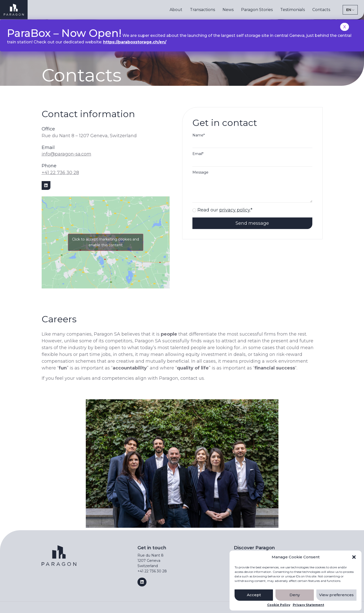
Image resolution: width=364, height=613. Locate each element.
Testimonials (293, 10)
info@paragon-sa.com (66, 154)
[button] (354, 557)
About (176, 10)
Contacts (321, 10)
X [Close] (345, 27)
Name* (199, 135)
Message (200, 173)
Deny (295, 595)
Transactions (202, 10)
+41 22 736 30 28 (60, 173)
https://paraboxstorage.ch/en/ (135, 42)
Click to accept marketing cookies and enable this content (105, 242)
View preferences (336, 595)
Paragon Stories (257, 10)
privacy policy (235, 210)
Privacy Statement (308, 605)
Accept (254, 595)
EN (349, 10)
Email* (198, 154)
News (228, 10)
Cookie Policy (279, 605)
